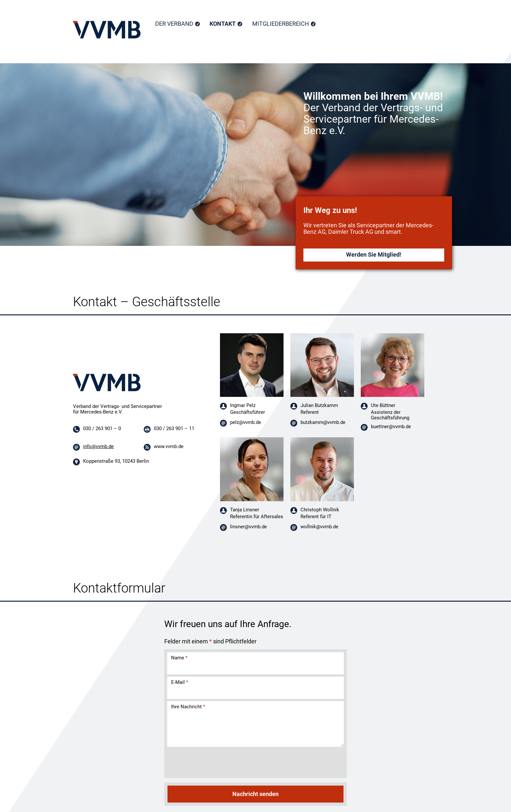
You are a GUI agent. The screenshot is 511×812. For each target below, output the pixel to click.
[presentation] (216, 763)
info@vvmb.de (98, 446)
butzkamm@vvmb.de (323, 422)
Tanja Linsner (245, 510)
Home (107, 30)
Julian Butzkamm (319, 405)
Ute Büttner (383, 405)
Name (179, 658)
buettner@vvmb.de (391, 427)
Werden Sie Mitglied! (374, 255)
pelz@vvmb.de (246, 422)
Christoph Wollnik (320, 510)
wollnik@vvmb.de (319, 527)
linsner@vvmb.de (248, 527)
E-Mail (180, 682)
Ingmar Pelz (243, 405)
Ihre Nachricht (188, 707)
